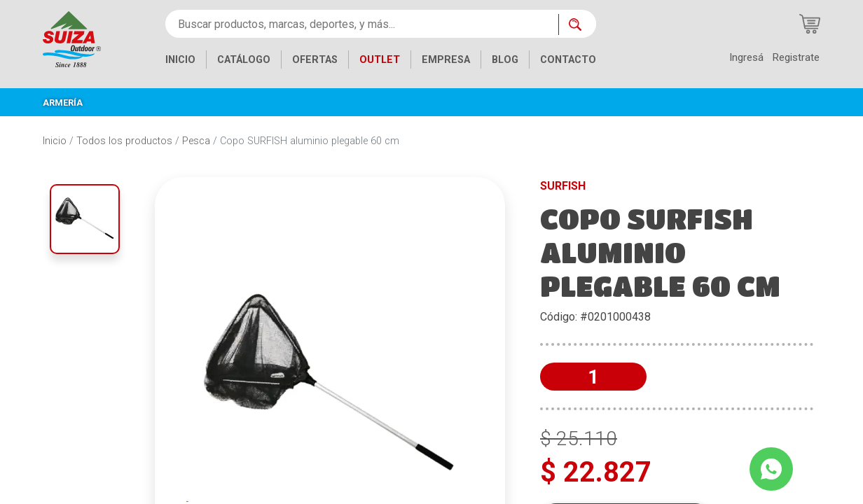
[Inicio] (72, 38)
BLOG (505, 60)
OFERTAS (315, 60)
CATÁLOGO (244, 60)
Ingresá (746, 57)
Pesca (196, 141)
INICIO (180, 60)
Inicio (55, 141)
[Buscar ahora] (577, 24)
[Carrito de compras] (810, 24)
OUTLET (380, 60)
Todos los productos (124, 141)
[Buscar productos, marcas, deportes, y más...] (362, 24)
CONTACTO (568, 60)
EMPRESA (446, 60)
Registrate (796, 57)
